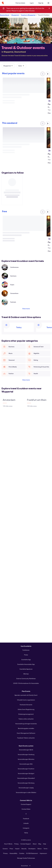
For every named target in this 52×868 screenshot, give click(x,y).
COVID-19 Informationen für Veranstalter (26, 683)
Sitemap (26, 674)
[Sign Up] (41, 3)
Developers (32, 849)
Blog (40, 844)
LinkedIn (26, 823)
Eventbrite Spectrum (26, 669)
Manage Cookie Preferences (26, 858)
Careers (5, 849)
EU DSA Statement (32, 853)
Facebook (26, 819)
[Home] (3, 3)
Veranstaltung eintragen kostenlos (26, 724)
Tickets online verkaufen (26, 719)
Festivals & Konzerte (26, 705)
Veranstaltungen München (26, 759)
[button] (8, 66)
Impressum (43, 853)
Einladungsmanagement (26, 714)
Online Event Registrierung (26, 709)
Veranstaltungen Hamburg (26, 754)
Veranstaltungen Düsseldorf (26, 778)
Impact (17, 849)
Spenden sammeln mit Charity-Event (26, 695)
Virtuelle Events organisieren (26, 700)
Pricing (16, 844)
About (35, 844)
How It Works (8, 844)
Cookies (22, 853)
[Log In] (32, 3)
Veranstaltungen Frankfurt (26, 769)
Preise (26, 655)
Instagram (26, 828)
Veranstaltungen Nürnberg (26, 783)
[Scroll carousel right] (48, 74)
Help (45, 844)
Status (40, 849)
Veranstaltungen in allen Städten (26, 792)
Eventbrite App (26, 660)
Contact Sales (26, 809)
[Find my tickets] (20, 3)
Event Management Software (26, 733)
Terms (45, 849)
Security (24, 849)
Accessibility (13, 853)
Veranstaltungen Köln (26, 764)
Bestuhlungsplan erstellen (26, 728)
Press (11, 849)
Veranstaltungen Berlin (26, 750)
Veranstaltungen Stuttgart (26, 773)
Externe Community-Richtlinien (26, 679)
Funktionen (26, 650)
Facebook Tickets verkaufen (26, 738)
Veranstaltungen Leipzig (26, 788)
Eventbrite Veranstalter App (26, 664)
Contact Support (26, 804)
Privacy (5, 853)
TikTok (26, 833)
